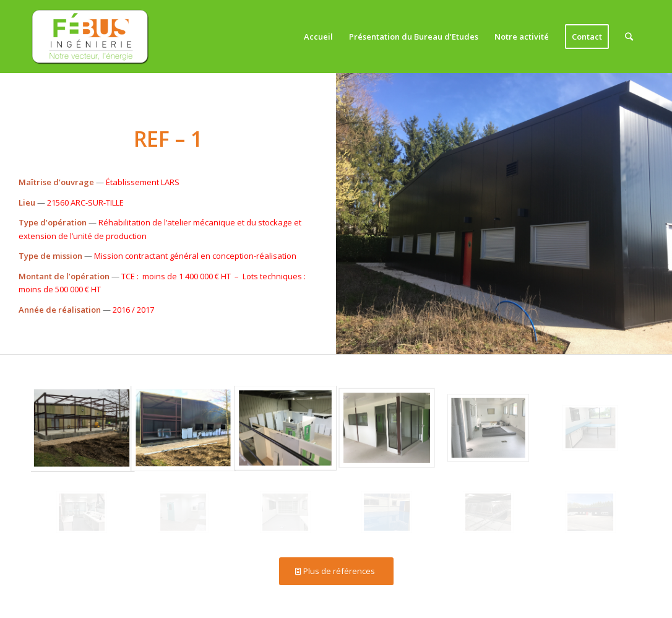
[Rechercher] (629, 37)
